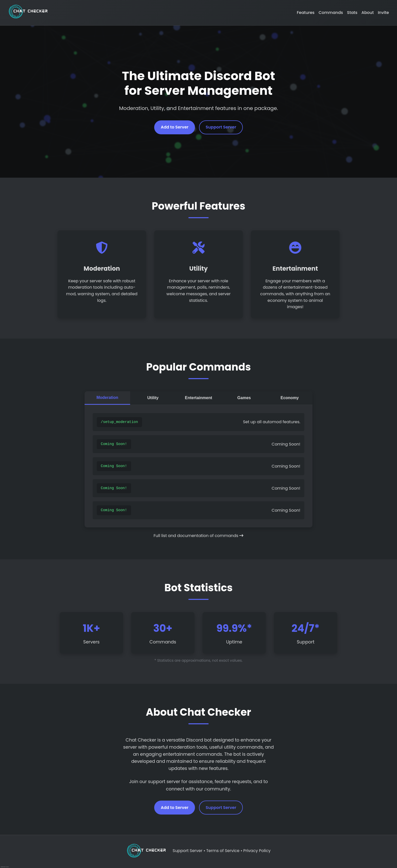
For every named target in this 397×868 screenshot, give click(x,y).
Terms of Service (223, 851)
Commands (331, 13)
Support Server (221, 127)
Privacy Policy (257, 851)
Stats (352, 13)
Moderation (107, 398)
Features (306, 13)
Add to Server (175, 127)
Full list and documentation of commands (199, 536)
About (368, 13)
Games (244, 398)
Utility (153, 398)
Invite (383, 13)
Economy (290, 398)
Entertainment (198, 398)
